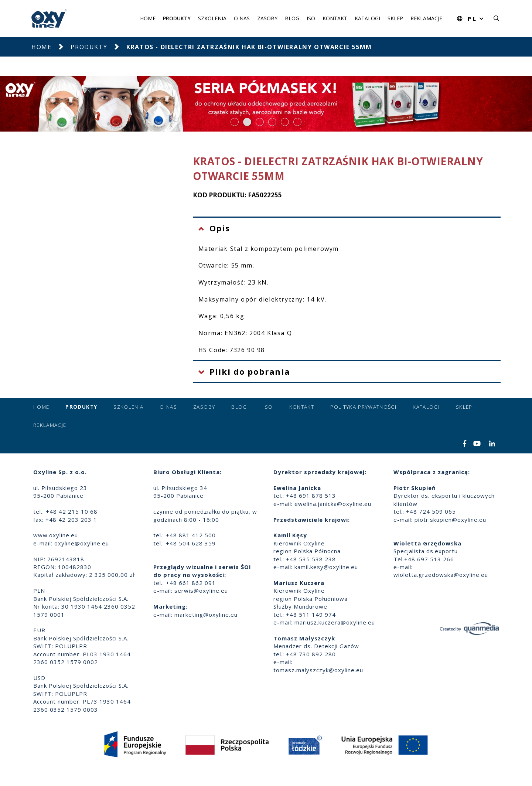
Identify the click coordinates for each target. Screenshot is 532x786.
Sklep (395, 18)
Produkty (177, 18)
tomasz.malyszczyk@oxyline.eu (318, 670)
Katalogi (367, 18)
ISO (311, 18)
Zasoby (267, 18)
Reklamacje (426, 18)
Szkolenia (212, 18)
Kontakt (335, 18)
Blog (292, 18)
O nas (242, 18)
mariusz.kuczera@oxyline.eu (335, 622)
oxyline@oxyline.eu (82, 543)
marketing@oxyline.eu (206, 615)
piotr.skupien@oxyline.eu (450, 520)
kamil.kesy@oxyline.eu (326, 567)
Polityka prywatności (363, 407)
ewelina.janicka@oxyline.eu (333, 504)
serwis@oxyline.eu (201, 591)
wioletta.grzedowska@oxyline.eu (441, 575)
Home (148, 18)
